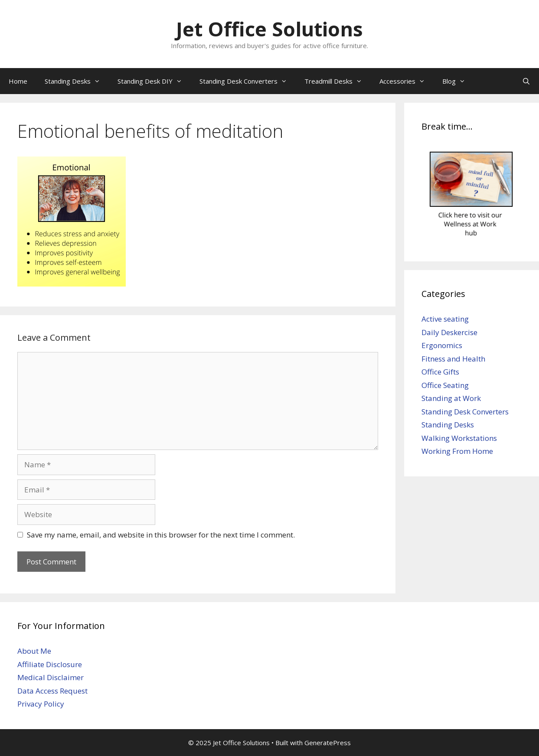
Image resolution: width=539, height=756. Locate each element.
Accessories (407, 81)
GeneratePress (328, 743)
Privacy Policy (41, 704)
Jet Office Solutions (269, 29)
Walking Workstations (459, 438)
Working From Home (457, 451)
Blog (458, 81)
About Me (34, 651)
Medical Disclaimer (51, 677)
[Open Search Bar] (526, 81)
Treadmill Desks (338, 81)
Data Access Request (52, 691)
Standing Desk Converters (248, 81)
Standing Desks (77, 81)
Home (18, 81)
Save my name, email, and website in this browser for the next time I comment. (161, 535)
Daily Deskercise (449, 332)
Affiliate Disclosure (50, 664)
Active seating (445, 319)
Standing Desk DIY (154, 81)
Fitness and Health (453, 359)
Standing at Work (451, 398)
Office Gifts (440, 372)
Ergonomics (442, 345)
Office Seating (445, 385)
